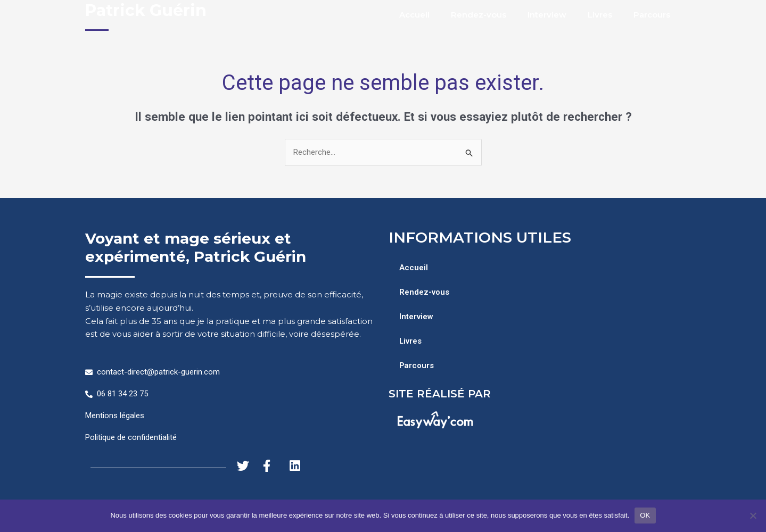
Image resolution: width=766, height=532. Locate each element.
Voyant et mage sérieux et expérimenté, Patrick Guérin (196, 247)
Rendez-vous (479, 15)
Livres (600, 15)
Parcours (652, 15)
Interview (547, 15)
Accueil (414, 15)
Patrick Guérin (146, 10)
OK (645, 515)
